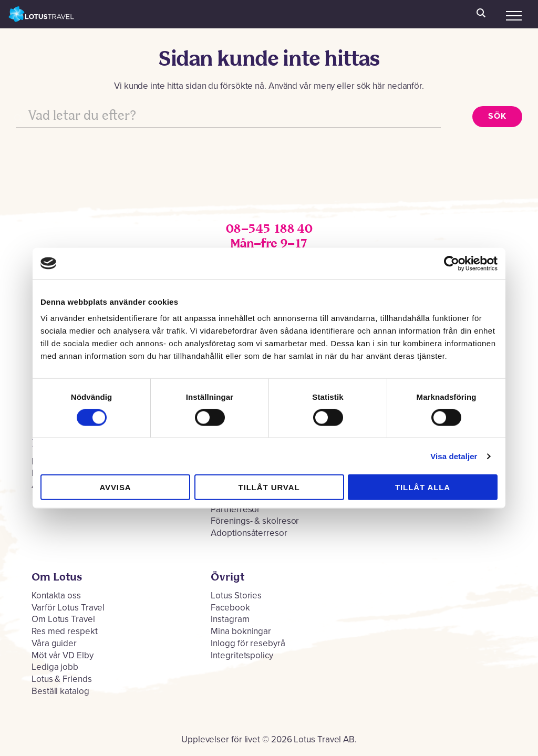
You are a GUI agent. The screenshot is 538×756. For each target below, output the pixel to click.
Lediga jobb (55, 667)
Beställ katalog (60, 691)
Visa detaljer (454, 456)
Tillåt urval (269, 487)
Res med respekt (65, 631)
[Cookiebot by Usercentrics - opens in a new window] (452, 263)
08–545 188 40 (269, 229)
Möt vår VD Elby (63, 655)
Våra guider (54, 643)
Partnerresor (235, 509)
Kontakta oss (56, 596)
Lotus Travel (42, 14)
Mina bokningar (241, 631)
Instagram (230, 619)
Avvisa (115, 487)
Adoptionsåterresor (249, 533)
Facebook (230, 608)
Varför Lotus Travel (68, 608)
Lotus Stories (236, 596)
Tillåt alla (423, 487)
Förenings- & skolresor (255, 521)
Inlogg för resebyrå (248, 643)
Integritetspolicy (242, 655)
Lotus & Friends (62, 679)
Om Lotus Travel (63, 619)
